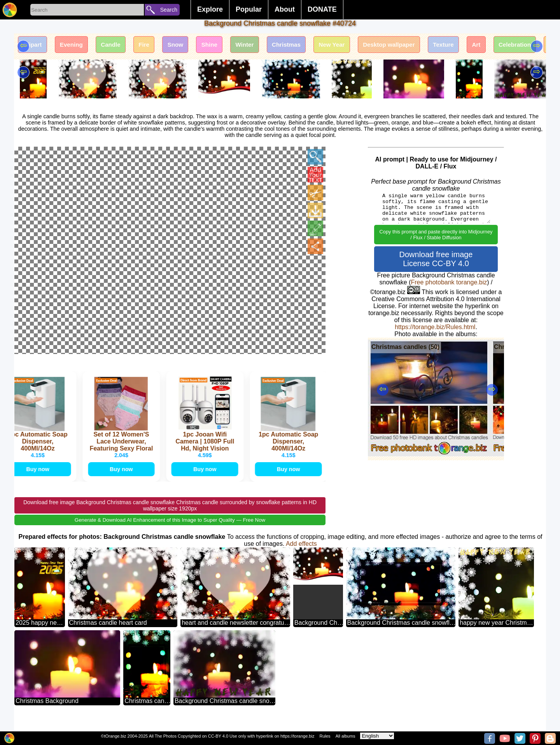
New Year (359, 46)
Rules (325, 736)
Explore (210, 9)
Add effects (301, 554)
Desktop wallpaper (421, 46)
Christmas (310, 46)
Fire (155, 46)
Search (169, 10)
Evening (76, 46)
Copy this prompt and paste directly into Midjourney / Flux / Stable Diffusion (436, 235)
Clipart (34, 46)
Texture (479, 46)
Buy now (39, 478)
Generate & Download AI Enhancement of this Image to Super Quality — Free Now (170, 530)
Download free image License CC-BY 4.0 (436, 259)
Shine (226, 46)
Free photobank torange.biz (449, 282)
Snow (190, 46)
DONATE (322, 9)
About (285, 9)
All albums (346, 736)
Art (515, 46)
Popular (249, 9)
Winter (265, 46)
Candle (119, 46)
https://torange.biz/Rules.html (435, 327)
